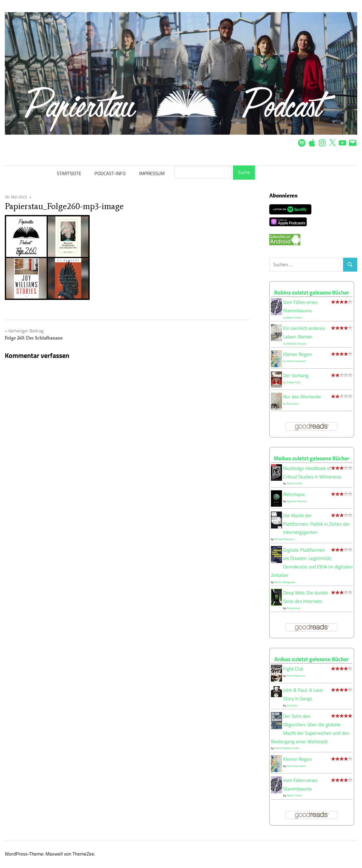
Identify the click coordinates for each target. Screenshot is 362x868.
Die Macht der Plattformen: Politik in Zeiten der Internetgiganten (316, 524)
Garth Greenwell (296, 361)
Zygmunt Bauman (297, 501)
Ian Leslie (292, 705)
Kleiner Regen (297, 354)
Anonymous (293, 608)
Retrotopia (294, 494)
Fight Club (293, 669)
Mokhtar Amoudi (296, 344)
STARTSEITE (69, 173)
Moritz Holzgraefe (285, 582)
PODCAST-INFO (110, 173)
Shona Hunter (294, 483)
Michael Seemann (284, 539)
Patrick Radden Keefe (287, 748)
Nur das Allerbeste (302, 397)
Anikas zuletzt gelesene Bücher (312, 659)
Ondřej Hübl (293, 382)
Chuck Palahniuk (296, 676)
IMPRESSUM (152, 173)
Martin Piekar (294, 318)
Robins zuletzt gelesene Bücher (312, 292)
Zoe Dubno (293, 404)
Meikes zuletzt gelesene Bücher (312, 458)
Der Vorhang (296, 375)
